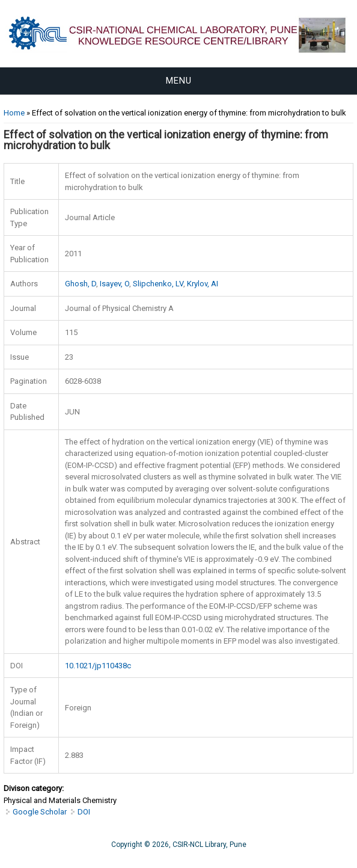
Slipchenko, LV (158, 284)
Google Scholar (40, 812)
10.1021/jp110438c (98, 666)
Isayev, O (114, 284)
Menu (179, 81)
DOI (84, 812)
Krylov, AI (203, 284)
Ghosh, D (81, 284)
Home (14, 113)
